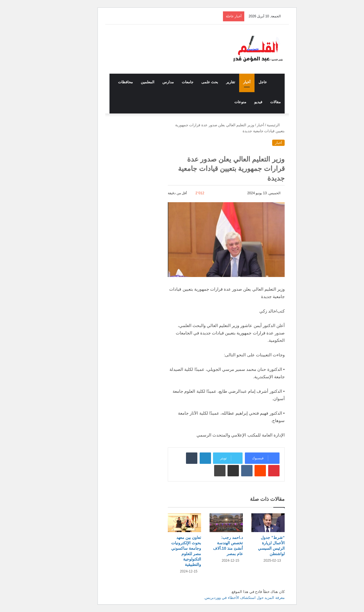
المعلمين (133, 82)
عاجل (248, 82)
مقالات (260, 102)
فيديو (243, 102)
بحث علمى (195, 82)
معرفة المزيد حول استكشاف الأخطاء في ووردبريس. (229, 598)
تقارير (216, 82)
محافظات (110, 82)
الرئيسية (261, 125)
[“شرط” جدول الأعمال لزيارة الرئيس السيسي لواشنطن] (253, 523)
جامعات (172, 82)
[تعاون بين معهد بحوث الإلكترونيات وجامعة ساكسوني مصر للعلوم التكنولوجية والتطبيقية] (169, 523)
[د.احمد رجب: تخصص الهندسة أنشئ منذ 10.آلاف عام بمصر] (211, 523)
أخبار (232, 82)
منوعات (225, 102)
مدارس (153, 82)
